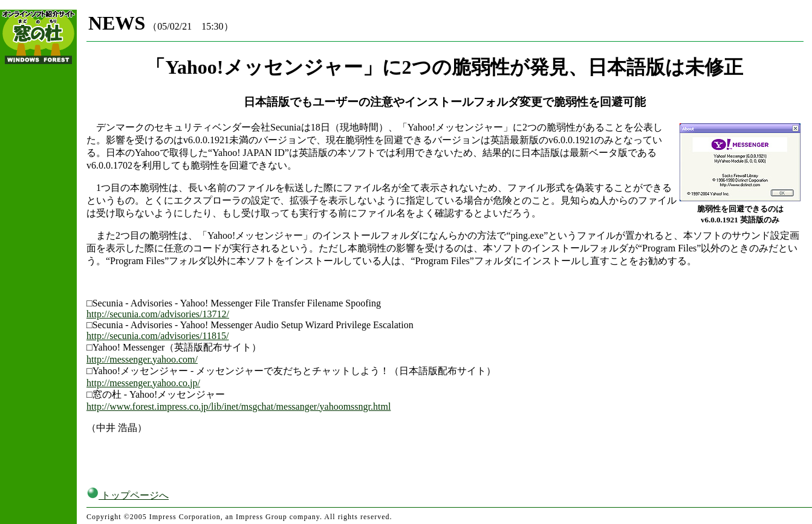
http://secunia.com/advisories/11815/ (158, 336)
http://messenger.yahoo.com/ (142, 359)
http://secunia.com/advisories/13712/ (158, 314)
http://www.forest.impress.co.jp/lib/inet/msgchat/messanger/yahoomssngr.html (239, 406)
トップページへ (128, 495)
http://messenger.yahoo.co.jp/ (143, 383)
